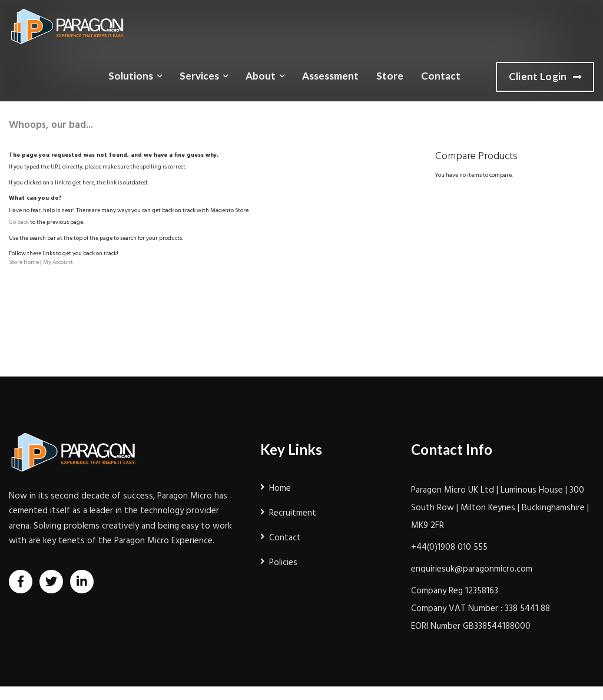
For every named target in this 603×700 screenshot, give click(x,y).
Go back (19, 222)
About (261, 76)
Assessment (330, 76)
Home (280, 488)
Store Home (24, 262)
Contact (441, 76)
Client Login (545, 77)
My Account (58, 262)
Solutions (131, 76)
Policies (283, 563)
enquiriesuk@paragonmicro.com (472, 569)
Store (390, 76)
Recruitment (293, 513)
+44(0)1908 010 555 (449, 547)
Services (199, 76)
